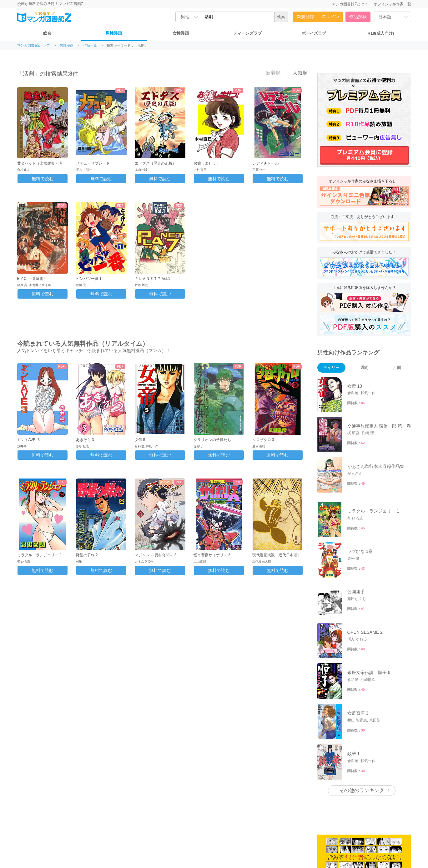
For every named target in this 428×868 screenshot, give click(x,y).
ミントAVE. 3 (28, 440)
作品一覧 (90, 45)
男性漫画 (114, 33)
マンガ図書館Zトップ (34, 45)
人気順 (297, 73)
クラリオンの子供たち (212, 440)
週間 (364, 367)
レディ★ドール (265, 163)
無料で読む (43, 179)
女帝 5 (140, 440)
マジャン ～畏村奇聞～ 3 (156, 555)
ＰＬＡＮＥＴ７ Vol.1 (153, 279)
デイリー (331, 367)
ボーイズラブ (314, 33)
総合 (47, 33)
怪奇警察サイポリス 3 (212, 555)
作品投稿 (358, 17)
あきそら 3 (85, 440)
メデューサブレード (93, 163)
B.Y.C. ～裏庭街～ (32, 279)
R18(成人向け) (381, 33)
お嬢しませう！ (207, 163)
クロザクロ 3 (263, 440)
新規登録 (305, 17)
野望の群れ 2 (87, 555)
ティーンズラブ (247, 33)
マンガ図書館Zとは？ (350, 4)
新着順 (269, 73)
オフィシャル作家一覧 (392, 4)
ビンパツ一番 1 (89, 279)
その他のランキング (362, 790)
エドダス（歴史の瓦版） (155, 163)
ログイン (330, 17)
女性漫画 (181, 33)
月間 (397, 367)
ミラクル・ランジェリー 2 (39, 555)
